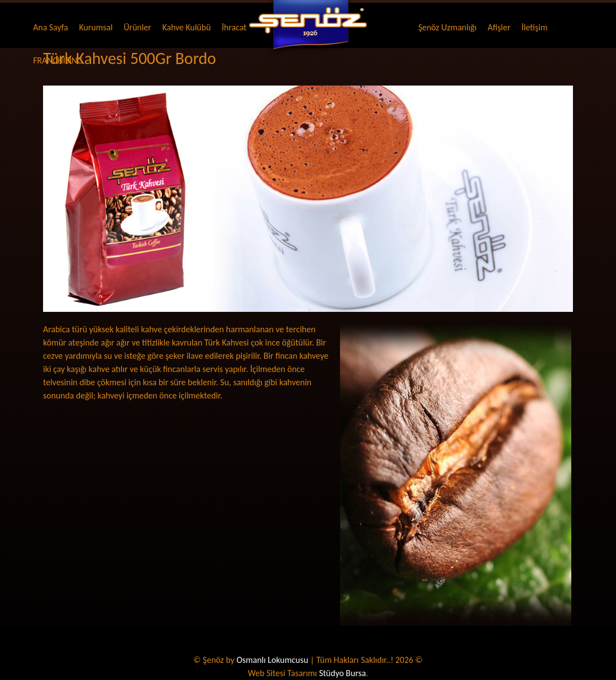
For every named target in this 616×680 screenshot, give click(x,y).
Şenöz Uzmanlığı (448, 27)
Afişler (499, 27)
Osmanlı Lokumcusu (272, 660)
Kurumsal (96, 27)
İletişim (535, 27)
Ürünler (137, 27)
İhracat (234, 27)
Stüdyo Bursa (342, 673)
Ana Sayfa (51, 27)
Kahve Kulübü (187, 27)
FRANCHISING (58, 60)
